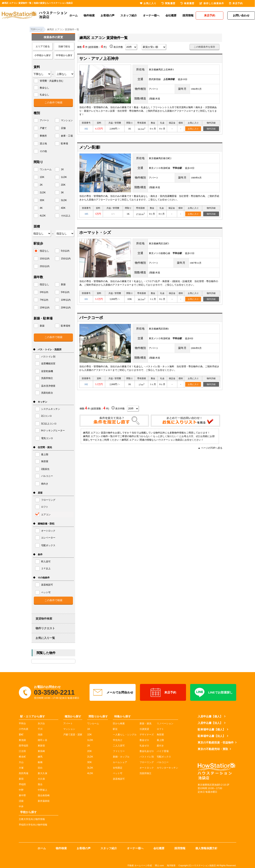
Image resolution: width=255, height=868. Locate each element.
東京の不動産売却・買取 (213, 749)
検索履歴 (187, 3)
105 (86, 214)
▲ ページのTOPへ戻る (210, 448)
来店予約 (163, 692)
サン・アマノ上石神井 (99, 59)
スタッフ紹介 (129, 15)
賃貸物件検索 (44, 619)
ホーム (74, 15)
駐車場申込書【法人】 (212, 736)
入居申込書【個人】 (210, 716)
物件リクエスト (45, 628)
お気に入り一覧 (45, 638)
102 (86, 129)
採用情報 (188, 15)
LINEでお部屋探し (213, 692)
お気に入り (193, 129)
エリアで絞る (43, 46)
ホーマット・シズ (95, 232)
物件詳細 (211, 129)
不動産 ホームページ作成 (140, 865)
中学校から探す (64, 55)
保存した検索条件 (212, 3)
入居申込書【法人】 (210, 723)
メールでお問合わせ (113, 692)
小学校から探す (43, 55)
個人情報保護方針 (206, 848)
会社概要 (171, 15)
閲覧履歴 (168, 3)
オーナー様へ (151, 15)
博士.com (159, 865)
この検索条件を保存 (204, 47)
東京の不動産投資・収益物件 (216, 742)
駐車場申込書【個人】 (212, 729)
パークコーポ (91, 318)
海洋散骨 (171, 865)
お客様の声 (108, 15)
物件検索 (89, 15)
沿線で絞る (64, 46)
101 (86, 299)
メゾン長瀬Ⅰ (90, 147)
